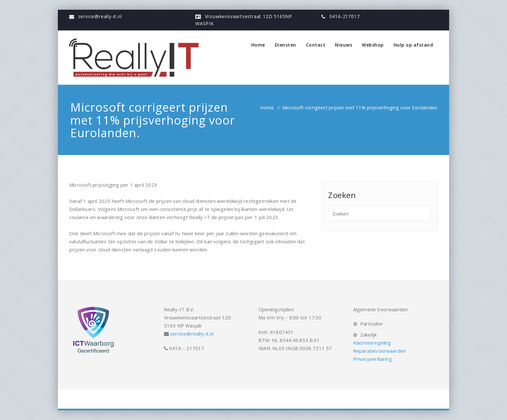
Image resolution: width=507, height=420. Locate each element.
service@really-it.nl (100, 16)
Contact (316, 45)
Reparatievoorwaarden (380, 351)
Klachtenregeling (372, 343)
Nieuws (344, 45)
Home (258, 45)
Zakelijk (369, 335)
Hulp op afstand (413, 45)
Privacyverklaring (372, 359)
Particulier (372, 324)
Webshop (373, 45)
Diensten (286, 45)
